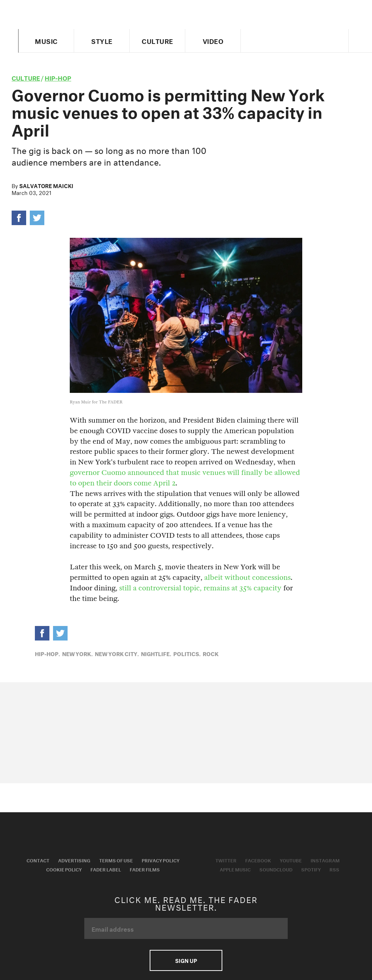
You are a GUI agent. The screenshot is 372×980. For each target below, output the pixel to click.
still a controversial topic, (160, 588)
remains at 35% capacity (242, 588)
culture (26, 77)
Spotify (311, 869)
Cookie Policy (64, 869)
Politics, (187, 653)
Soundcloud (276, 869)
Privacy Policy (161, 860)
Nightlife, (156, 653)
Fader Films (145, 869)
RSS (334, 869)
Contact (38, 860)
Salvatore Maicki (46, 185)
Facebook (258, 860)
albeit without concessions (247, 578)
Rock (211, 653)
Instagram (325, 860)
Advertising (74, 860)
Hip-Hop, (47, 653)
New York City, (117, 653)
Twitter (226, 860)
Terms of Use (116, 860)
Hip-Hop (58, 77)
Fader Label (106, 869)
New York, (77, 653)
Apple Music (235, 869)
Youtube (291, 860)
